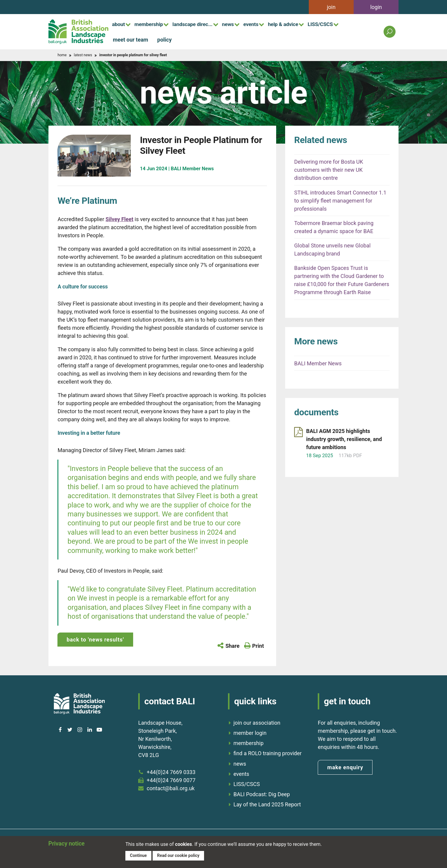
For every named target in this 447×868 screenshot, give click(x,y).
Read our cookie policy (180, 855)
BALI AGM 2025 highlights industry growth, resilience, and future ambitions (344, 439)
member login (250, 732)
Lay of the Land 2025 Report (267, 803)
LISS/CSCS (342, 24)
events (266, 24)
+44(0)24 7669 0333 (171, 771)
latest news (83, 55)
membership (153, 24)
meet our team (130, 39)
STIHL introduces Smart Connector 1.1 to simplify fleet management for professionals (340, 201)
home (62, 55)
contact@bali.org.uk (171, 787)
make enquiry (345, 766)
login (376, 7)
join (331, 7)
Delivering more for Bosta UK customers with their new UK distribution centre (329, 170)
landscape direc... (201, 24)
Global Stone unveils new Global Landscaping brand (332, 250)
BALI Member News (318, 363)
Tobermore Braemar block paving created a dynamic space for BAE (334, 227)
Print (258, 646)
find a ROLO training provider (267, 752)
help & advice (301, 24)
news (240, 24)
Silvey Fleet (120, 219)
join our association (257, 722)
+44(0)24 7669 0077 (171, 779)
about (120, 24)
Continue (139, 855)
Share (232, 646)
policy (165, 39)
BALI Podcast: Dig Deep (262, 793)
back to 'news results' (95, 640)
